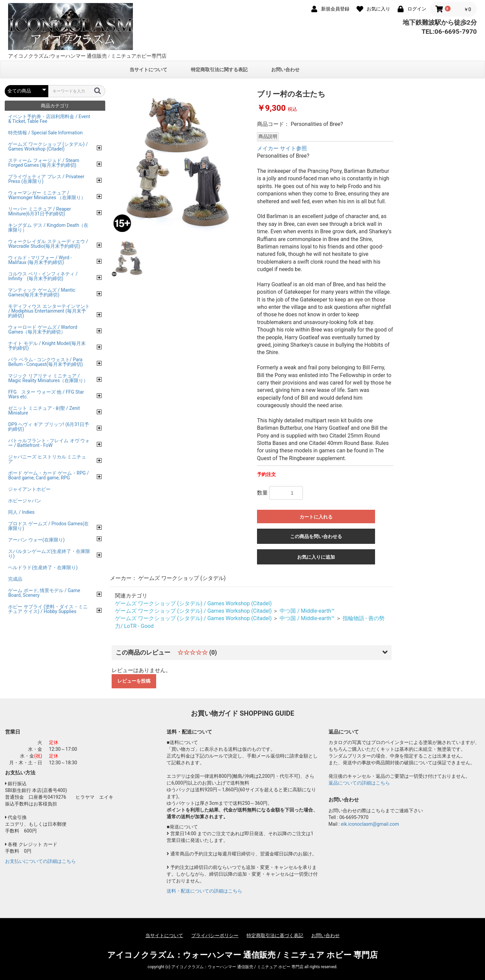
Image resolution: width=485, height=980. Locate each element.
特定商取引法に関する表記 (219, 70)
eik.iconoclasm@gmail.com (370, 824)
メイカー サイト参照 (282, 148)
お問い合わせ (285, 70)
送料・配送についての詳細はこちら (204, 891)
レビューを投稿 (134, 681)
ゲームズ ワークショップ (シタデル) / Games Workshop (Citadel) (193, 603)
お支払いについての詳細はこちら (40, 861)
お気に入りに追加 (316, 557)
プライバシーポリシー (215, 935)
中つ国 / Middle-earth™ (307, 611)
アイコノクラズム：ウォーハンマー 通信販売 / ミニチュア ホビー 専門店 (243, 955)
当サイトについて (148, 70)
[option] (181, 162)
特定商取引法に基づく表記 (275, 935)
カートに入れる (316, 517)
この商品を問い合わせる (316, 536)
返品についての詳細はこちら (359, 783)
